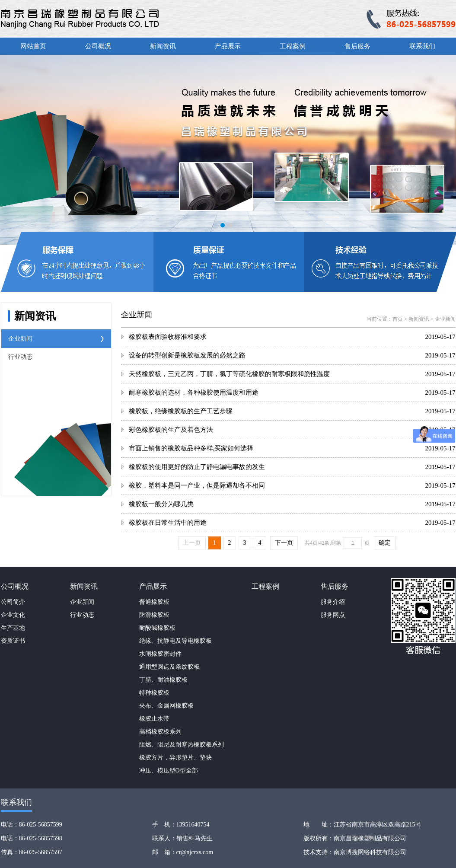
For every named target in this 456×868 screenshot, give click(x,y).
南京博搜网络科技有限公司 (370, 852)
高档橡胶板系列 (160, 732)
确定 (385, 543)
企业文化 (13, 615)
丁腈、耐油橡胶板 (163, 680)
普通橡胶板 (154, 602)
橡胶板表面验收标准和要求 (168, 337)
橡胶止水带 (154, 719)
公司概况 (98, 46)
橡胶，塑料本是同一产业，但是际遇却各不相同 (197, 485)
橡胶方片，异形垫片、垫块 (175, 758)
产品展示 (228, 46)
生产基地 (13, 628)
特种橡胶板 (154, 693)
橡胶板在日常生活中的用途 (168, 523)
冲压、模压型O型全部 (169, 771)
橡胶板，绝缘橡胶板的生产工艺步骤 (181, 411)
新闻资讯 (163, 46)
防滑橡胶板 (154, 615)
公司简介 (13, 602)
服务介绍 (333, 602)
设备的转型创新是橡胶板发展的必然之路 (187, 355)
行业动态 (20, 357)
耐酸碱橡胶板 (157, 628)
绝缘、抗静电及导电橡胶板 (175, 641)
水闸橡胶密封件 (160, 654)
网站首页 (33, 46)
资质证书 (13, 641)
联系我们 (422, 46)
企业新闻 (20, 339)
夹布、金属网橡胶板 (166, 706)
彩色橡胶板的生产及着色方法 (171, 430)
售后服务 (357, 46)
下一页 (284, 543)
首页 (398, 319)
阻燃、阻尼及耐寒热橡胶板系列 (182, 745)
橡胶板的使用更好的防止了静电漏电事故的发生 (197, 467)
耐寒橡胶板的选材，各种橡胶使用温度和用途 (194, 393)
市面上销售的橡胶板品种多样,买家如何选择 (191, 448)
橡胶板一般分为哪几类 (161, 504)
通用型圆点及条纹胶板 (169, 667)
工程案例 (293, 46)
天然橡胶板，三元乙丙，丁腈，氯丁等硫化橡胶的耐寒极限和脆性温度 (229, 374)
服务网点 (333, 615)
